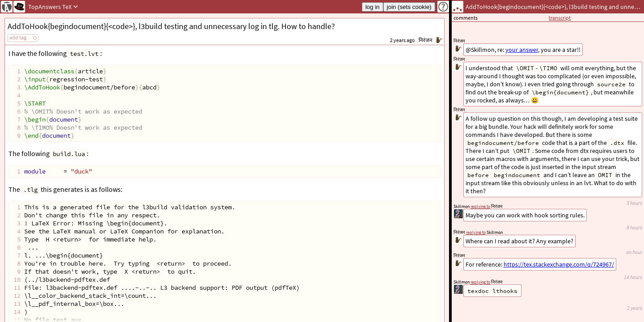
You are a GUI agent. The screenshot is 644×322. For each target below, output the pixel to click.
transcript (560, 18)
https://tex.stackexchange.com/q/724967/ (559, 264)
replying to (480, 282)
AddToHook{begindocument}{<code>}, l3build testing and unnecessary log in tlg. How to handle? (171, 26)
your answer (522, 50)
